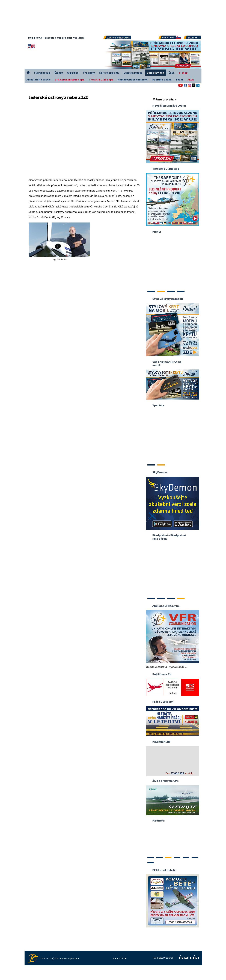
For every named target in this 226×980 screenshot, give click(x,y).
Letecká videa (156, 73)
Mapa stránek (120, 958)
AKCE (191, 80)
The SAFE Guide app (101, 80)
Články (59, 73)
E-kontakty (195, 39)
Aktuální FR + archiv (38, 80)
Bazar (179, 80)
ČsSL (172, 73)
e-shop (183, 73)
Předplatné (170, 39)
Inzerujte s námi (162, 80)
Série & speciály (109, 73)
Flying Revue (42, 73)
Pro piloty (89, 73)
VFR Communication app (70, 80)
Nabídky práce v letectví (133, 80)
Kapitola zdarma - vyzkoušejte (165, 667)
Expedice (73, 73)
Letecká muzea (133, 73)
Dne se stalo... (180, 773)
